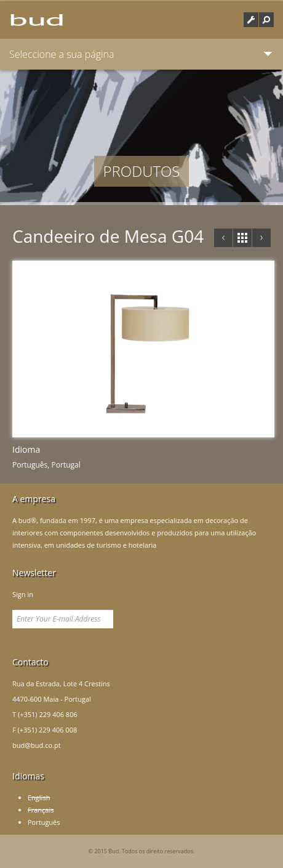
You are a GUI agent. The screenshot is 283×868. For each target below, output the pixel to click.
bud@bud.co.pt (37, 745)
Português (44, 822)
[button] (266, 20)
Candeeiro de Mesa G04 (108, 236)
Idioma (26, 449)
